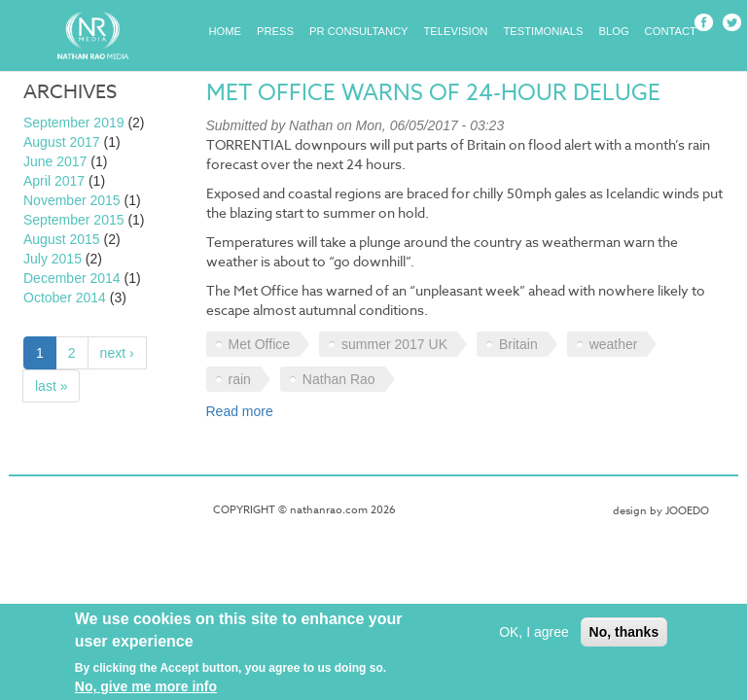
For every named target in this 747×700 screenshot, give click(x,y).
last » (51, 386)
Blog (614, 31)
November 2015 (72, 200)
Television (456, 31)
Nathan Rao (339, 379)
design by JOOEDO (661, 511)
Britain (518, 344)
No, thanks (624, 638)
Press (275, 31)
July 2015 (53, 259)
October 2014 (65, 297)
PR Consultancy (359, 31)
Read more (240, 411)
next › (117, 353)
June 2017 (55, 161)
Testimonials (543, 31)
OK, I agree (534, 638)
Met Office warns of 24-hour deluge (433, 93)
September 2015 (74, 220)
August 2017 (62, 142)
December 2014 (72, 278)
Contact (671, 31)
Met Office (260, 344)
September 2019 (74, 122)
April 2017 (54, 181)
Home (226, 31)
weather (614, 344)
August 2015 (62, 239)
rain (240, 379)
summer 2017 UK (394, 344)
